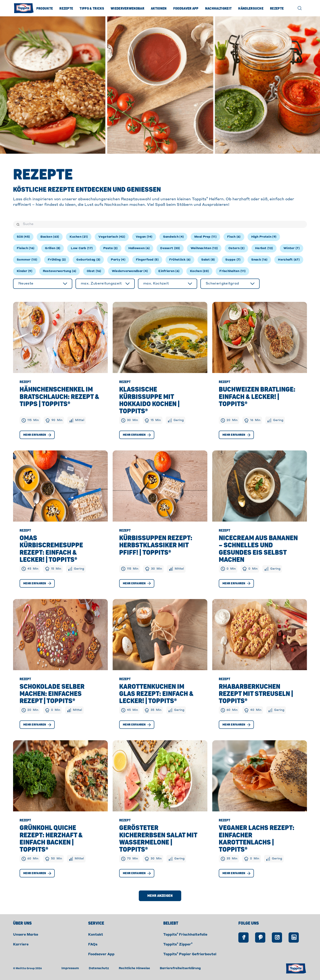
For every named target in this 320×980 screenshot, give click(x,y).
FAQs (93, 945)
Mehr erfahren (37, 435)
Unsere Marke (26, 935)
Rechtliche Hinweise (134, 968)
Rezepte (66, 9)
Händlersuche (251, 9)
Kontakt (96, 935)
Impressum (70, 968)
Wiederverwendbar (127, 9)
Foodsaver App (186, 9)
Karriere (21, 945)
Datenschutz (99, 968)
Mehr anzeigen (160, 896)
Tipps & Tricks (92, 9)
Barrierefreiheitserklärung (180, 968)
